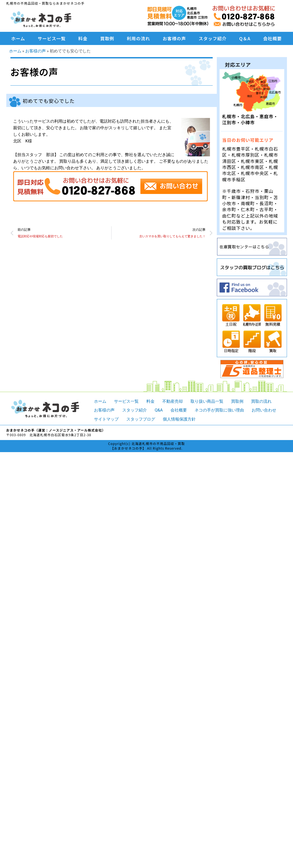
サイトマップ (106, 419)
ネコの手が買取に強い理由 (219, 410)
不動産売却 (173, 401)
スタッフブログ (141, 419)
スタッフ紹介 (213, 38)
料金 (83, 38)
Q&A (159, 410)
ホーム (18, 38)
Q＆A (245, 38)
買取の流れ (261, 401)
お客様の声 (174, 38)
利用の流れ (139, 38)
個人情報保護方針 (179, 419)
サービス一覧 (52, 38)
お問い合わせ (264, 410)
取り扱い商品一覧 (207, 401)
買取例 (107, 38)
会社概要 (272, 38)
